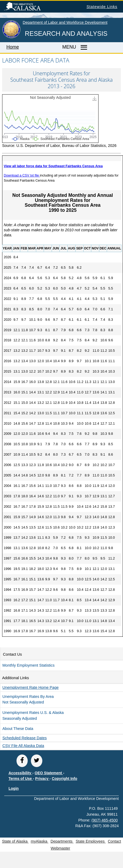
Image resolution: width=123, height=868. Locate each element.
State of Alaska (31, 7)
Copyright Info (64, 779)
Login (14, 788)
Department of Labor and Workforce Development (65, 22)
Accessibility (20, 773)
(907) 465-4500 (105, 820)
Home (13, 47)
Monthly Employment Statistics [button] (28, 665)
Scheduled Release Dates (24, 738)
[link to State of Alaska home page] (11, 37)
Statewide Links (102, 7)
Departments (62, 841)
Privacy (42, 779)
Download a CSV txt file (22, 175)
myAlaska (39, 841)
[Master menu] (83, 48)
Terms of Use (21, 779)
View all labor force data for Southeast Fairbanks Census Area (53, 166)
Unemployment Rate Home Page (30, 687)
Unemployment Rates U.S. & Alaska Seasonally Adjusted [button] (33, 715)
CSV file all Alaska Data (23, 746)
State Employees (91, 841)
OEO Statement (49, 773)
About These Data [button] (18, 729)
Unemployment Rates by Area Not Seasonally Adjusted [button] (28, 699)
